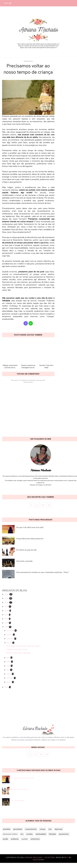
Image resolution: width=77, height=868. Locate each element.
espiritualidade (41, 834)
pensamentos (28, 61)
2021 (7, 607)
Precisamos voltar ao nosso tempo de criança (23, 646)
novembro (11, 630)
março (9, 674)
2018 (7, 619)
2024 (7, 594)
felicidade (52, 834)
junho (9, 662)
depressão (59, 829)
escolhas (29, 834)
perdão (5, 839)
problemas (15, 839)
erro (22, 834)
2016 (7, 627)
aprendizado (18, 829)
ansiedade (7, 829)
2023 (7, 598)
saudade (25, 839)
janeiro (9, 682)
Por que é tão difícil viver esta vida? (22, 778)
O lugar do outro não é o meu (17, 649)
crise (50, 829)
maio (9, 666)
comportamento (31, 829)
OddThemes (38, 860)
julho (9, 658)
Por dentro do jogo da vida (20, 789)
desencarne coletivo (10, 834)
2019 (7, 615)
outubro (10, 635)
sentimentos (35, 839)
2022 (7, 602)
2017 (7, 623)
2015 (7, 687)
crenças (43, 829)
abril (8, 670)
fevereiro (10, 678)
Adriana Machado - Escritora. (40, 857)
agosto (9, 643)
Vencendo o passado (18, 800)
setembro (10, 639)
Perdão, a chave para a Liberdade (18, 653)
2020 (7, 611)
